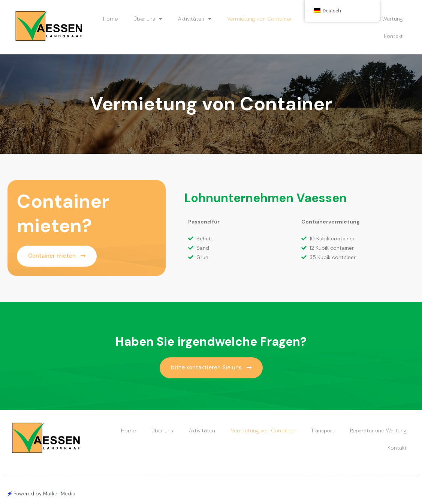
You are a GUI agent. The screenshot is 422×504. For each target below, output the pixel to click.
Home (110, 19)
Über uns (148, 19)
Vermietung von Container (259, 19)
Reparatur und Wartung (378, 430)
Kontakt (393, 36)
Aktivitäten (195, 19)
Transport (323, 430)
